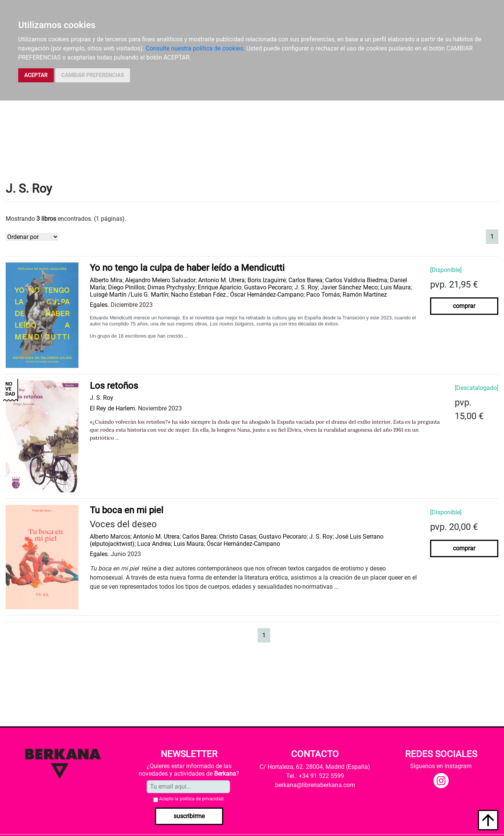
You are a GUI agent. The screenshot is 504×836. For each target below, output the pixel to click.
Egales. (99, 305)
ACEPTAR (36, 75)
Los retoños (114, 386)
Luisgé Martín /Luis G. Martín (129, 295)
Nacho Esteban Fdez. (199, 295)
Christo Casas (238, 537)
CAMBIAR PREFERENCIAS (93, 75)
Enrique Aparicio (220, 287)
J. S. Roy (306, 287)
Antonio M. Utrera (221, 280)
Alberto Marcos (110, 537)
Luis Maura (396, 287)
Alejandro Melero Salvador (160, 280)
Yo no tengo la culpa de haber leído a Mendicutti (187, 268)
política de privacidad (202, 799)
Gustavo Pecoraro (268, 287)
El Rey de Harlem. (113, 408)
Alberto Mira (106, 280)
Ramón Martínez (365, 295)
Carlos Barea (305, 280)
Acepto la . (192, 799)
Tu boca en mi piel (127, 510)
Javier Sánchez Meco (349, 287)
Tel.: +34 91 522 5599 (315, 776)
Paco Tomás (323, 295)
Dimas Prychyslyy (171, 287)
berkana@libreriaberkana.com (315, 785)
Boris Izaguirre (267, 280)
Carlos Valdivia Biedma (356, 280)
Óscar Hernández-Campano (267, 295)
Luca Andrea (154, 544)
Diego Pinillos (126, 287)
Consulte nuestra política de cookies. (195, 48)
